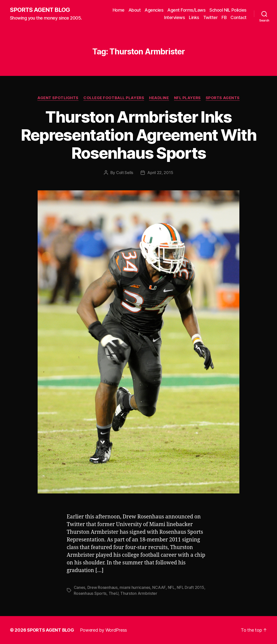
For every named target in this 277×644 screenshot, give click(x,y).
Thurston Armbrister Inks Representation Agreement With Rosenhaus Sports (139, 135)
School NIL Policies (228, 10)
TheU (113, 593)
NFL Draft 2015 (190, 587)
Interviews (175, 17)
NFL (171, 587)
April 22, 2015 (160, 173)
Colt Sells (125, 173)
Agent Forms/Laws (186, 10)
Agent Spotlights (58, 98)
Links (194, 17)
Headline (159, 98)
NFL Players (187, 98)
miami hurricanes (135, 587)
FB (224, 17)
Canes (80, 587)
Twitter (211, 17)
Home (119, 10)
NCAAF (159, 587)
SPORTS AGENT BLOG (40, 10)
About (135, 10)
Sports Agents (223, 98)
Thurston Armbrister (139, 593)
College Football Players (114, 98)
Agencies (154, 10)
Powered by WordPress (104, 630)
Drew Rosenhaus (102, 587)
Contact (239, 17)
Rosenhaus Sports (90, 593)
